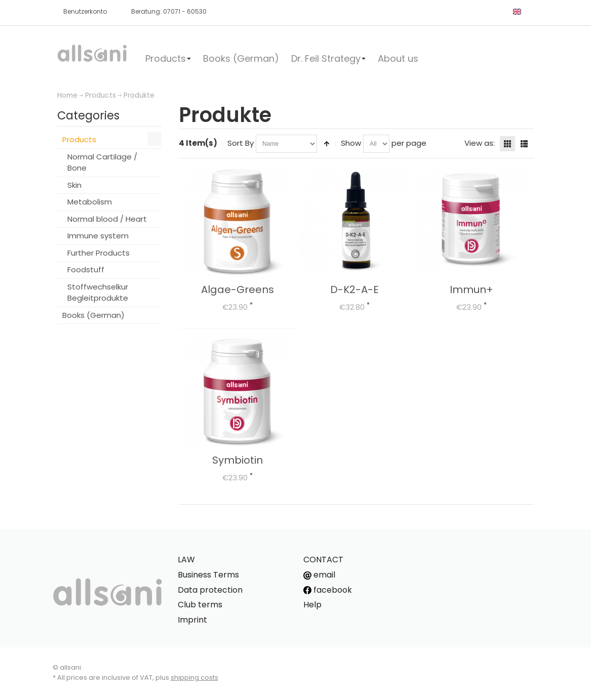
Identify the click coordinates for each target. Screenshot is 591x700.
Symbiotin (238, 460)
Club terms (200, 605)
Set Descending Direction (327, 144)
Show (351, 143)
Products (101, 95)
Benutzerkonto (85, 11)
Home (67, 95)
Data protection (210, 590)
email (319, 575)
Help (312, 605)
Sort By (241, 143)
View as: (480, 143)
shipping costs (194, 677)
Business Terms (208, 575)
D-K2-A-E (354, 290)
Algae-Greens (238, 290)
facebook (328, 590)
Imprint (192, 620)
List (524, 144)
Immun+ (471, 290)
